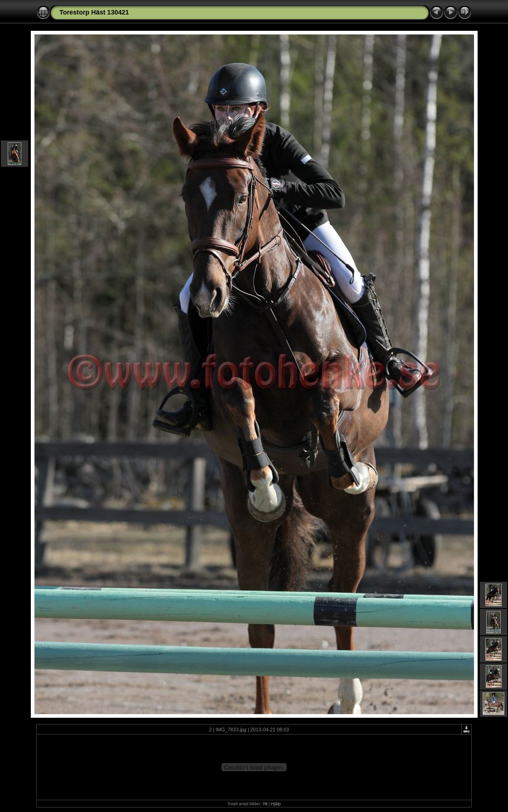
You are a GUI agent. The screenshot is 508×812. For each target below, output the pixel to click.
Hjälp (276, 804)
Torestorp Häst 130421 (94, 12)
